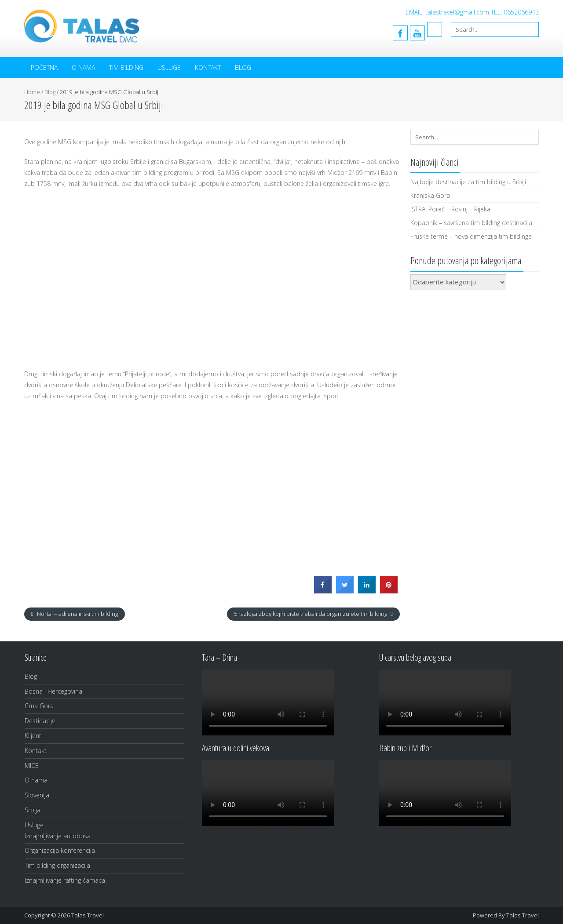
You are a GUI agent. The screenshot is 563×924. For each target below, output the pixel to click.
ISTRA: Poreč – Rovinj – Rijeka (450, 209)
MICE (32, 766)
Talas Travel (523, 915)
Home (32, 92)
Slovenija (37, 795)
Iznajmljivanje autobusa (58, 836)
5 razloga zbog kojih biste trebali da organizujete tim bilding (311, 614)
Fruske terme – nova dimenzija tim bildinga (471, 236)
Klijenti (34, 736)
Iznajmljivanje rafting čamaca (65, 880)
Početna (44, 67)
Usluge (169, 67)
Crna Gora (39, 706)
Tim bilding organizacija (57, 865)
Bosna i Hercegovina (53, 691)
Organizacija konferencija (60, 850)
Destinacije (40, 721)
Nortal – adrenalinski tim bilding (77, 614)
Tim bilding (126, 67)
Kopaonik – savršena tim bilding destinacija (471, 223)
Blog (243, 67)
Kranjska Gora (430, 195)
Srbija (33, 810)
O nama (83, 67)
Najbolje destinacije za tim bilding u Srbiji (468, 182)
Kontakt (208, 67)
